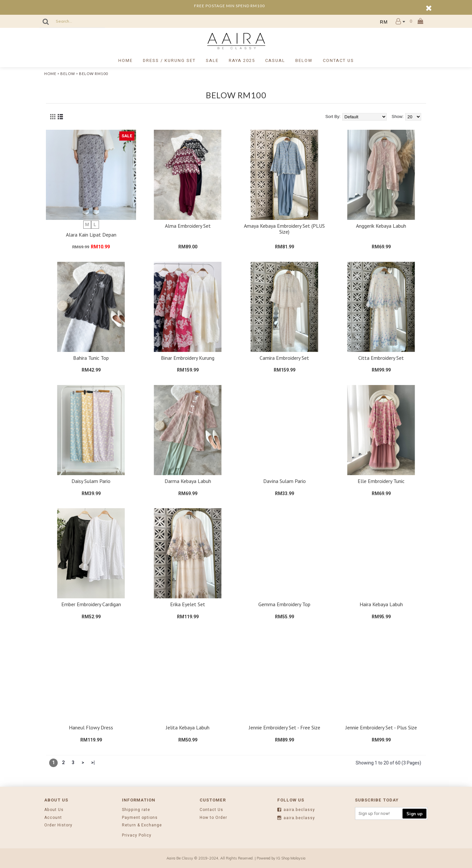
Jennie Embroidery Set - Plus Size (381, 727)
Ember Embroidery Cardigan (91, 604)
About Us (54, 810)
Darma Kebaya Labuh (188, 481)
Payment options (140, 818)
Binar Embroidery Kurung (188, 358)
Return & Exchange (142, 825)
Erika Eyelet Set (188, 604)
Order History (58, 825)
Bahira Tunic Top (91, 358)
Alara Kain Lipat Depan (91, 235)
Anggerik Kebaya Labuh (381, 226)
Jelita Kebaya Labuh (188, 727)
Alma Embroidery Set (188, 226)
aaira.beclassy (296, 810)
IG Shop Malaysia (291, 858)
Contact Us (211, 810)
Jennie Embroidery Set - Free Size (285, 727)
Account (53, 818)
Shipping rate (136, 810)
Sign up (414, 814)
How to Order (213, 818)
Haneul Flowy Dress (91, 727)
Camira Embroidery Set (284, 358)
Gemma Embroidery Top (284, 604)
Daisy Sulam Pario (91, 481)
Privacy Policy (137, 835)
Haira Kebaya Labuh (381, 604)
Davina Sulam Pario (285, 481)
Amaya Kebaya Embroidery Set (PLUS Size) (284, 229)
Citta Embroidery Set (381, 358)
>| (93, 763)
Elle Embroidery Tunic (381, 481)
